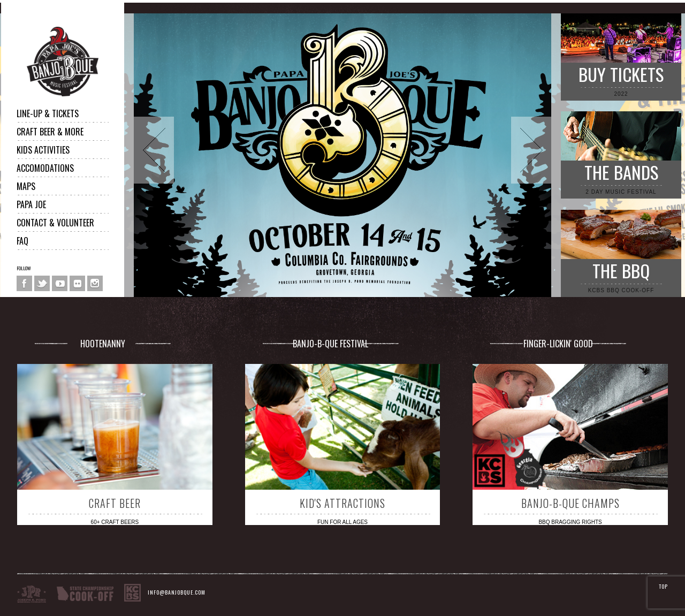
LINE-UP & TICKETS (48, 113)
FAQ (22, 241)
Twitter (42, 283)
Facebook (24, 283)
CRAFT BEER (115, 503)
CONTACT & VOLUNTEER (55, 223)
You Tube (60, 283)
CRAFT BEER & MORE (50, 132)
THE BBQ (621, 271)
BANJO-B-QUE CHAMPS (570, 503)
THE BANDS (621, 172)
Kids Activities (43, 150)
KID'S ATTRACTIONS (342, 503)
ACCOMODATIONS (45, 168)
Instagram (95, 283)
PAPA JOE (31, 204)
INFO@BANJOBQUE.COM (177, 593)
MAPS (26, 186)
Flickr (77, 283)
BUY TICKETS (621, 74)
